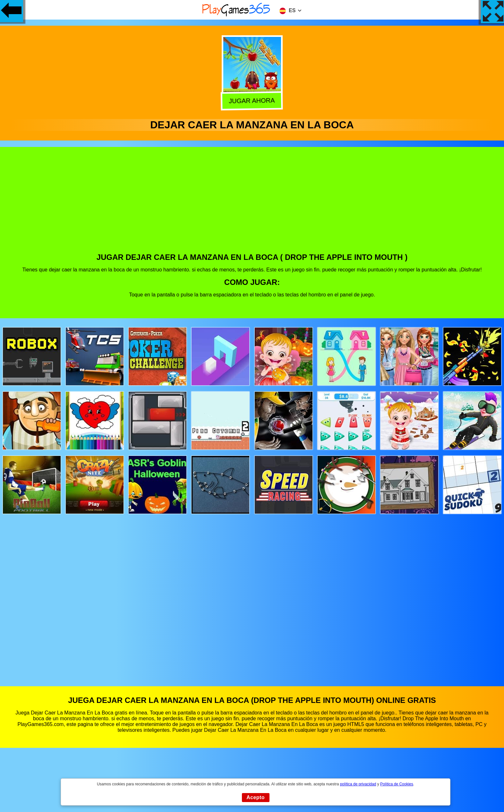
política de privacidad (358, 784)
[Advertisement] (252, 205)
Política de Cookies (397, 784)
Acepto (256, 797)
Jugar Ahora (253, 100)
